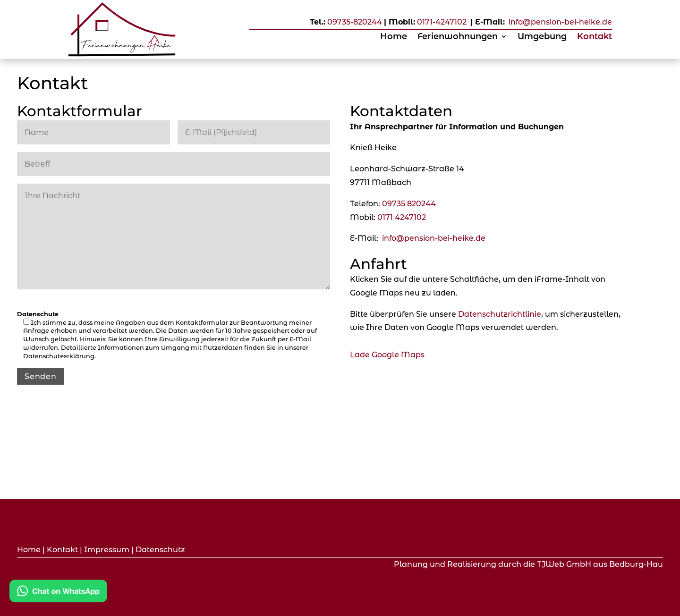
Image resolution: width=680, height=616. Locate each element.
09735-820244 (355, 22)
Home (394, 37)
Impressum (107, 550)
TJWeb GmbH (564, 564)
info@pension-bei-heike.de (559, 22)
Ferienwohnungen (458, 37)
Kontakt (595, 37)
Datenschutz (160, 550)
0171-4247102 (442, 22)
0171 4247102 (402, 217)
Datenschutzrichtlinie (500, 314)
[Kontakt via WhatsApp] (58, 593)
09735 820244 (409, 204)
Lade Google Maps (387, 355)
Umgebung (542, 37)
